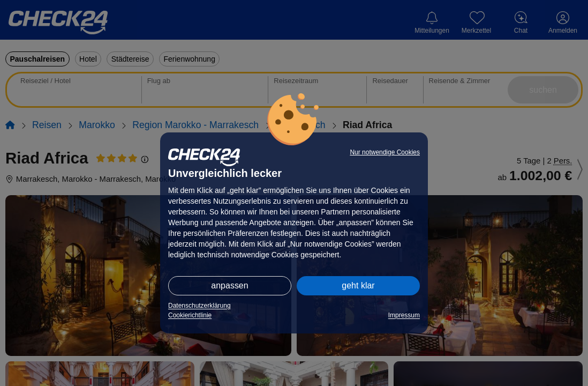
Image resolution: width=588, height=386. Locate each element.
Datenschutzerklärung (199, 306)
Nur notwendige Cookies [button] (385, 152)
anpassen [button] (229, 285)
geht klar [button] (358, 285)
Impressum (404, 315)
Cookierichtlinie (190, 315)
